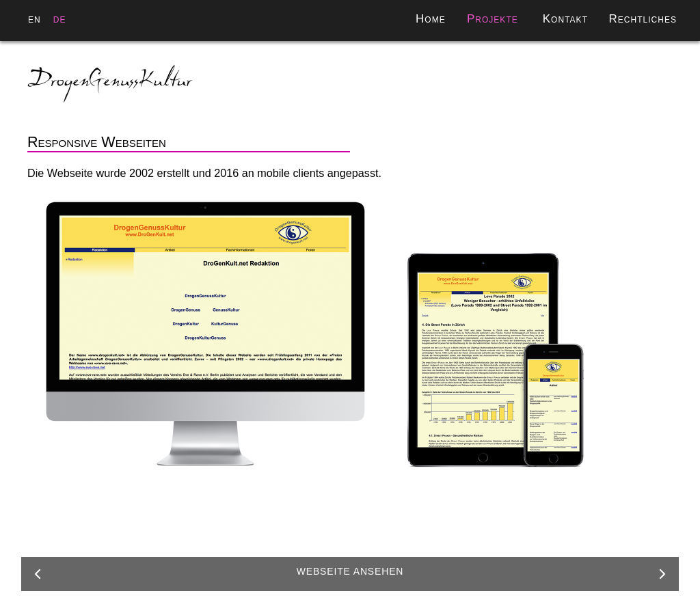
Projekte (493, 19)
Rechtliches (643, 19)
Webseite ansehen (350, 571)
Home (431, 19)
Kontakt (565, 19)
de (60, 19)
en (35, 19)
